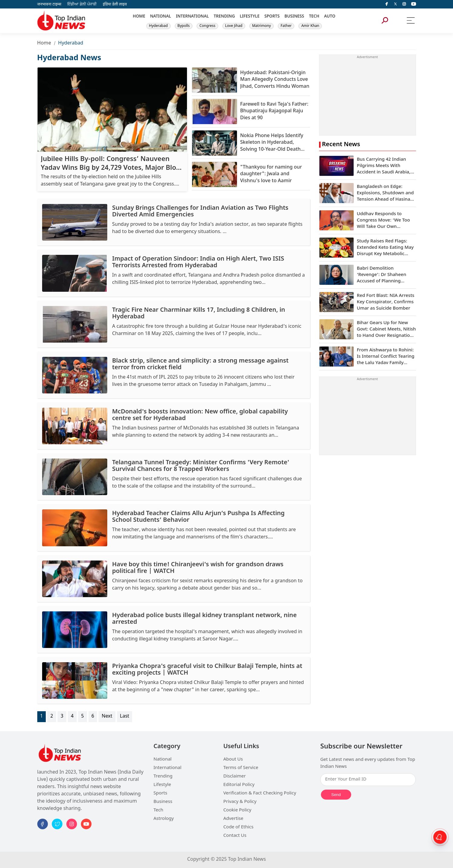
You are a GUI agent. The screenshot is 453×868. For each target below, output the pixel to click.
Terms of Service (241, 768)
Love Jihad (234, 26)
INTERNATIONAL (192, 17)
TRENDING (224, 17)
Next (107, 717)
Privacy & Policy (240, 802)
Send (336, 795)
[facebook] (387, 4)
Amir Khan (310, 26)
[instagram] (404, 4)
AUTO (330, 17)
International (168, 768)
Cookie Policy (237, 810)
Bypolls (184, 26)
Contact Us (235, 836)
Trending (163, 776)
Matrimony (261, 26)
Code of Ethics (238, 827)
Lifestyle (162, 785)
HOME (139, 17)
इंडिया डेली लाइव (115, 4)
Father (286, 26)
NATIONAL (160, 17)
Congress (207, 26)
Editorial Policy (239, 785)
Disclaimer (235, 776)
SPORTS (272, 17)
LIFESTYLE (250, 17)
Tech (158, 810)
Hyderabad (158, 26)
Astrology (164, 819)
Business (163, 802)
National (163, 759)
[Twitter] (395, 4)
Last (125, 717)
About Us (233, 759)
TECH (314, 17)
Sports (160, 793)
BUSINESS (294, 17)
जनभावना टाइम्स (49, 4)
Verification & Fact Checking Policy (260, 793)
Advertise (233, 819)
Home (44, 43)
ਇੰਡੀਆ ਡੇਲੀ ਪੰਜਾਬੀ (82, 4)
